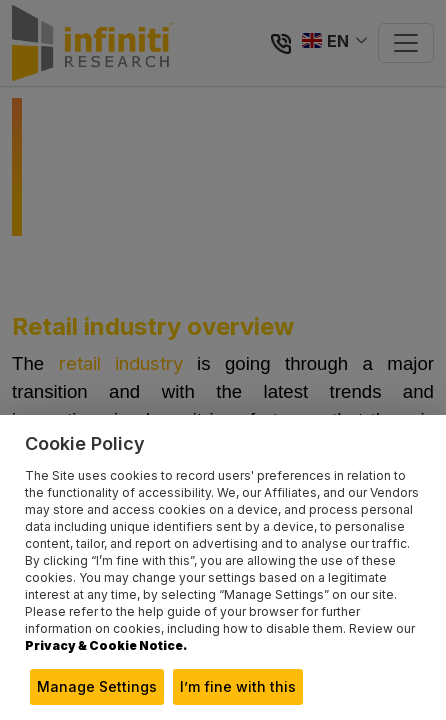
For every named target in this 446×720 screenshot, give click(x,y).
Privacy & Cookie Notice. (106, 645)
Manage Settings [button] (97, 686)
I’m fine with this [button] (238, 686)
